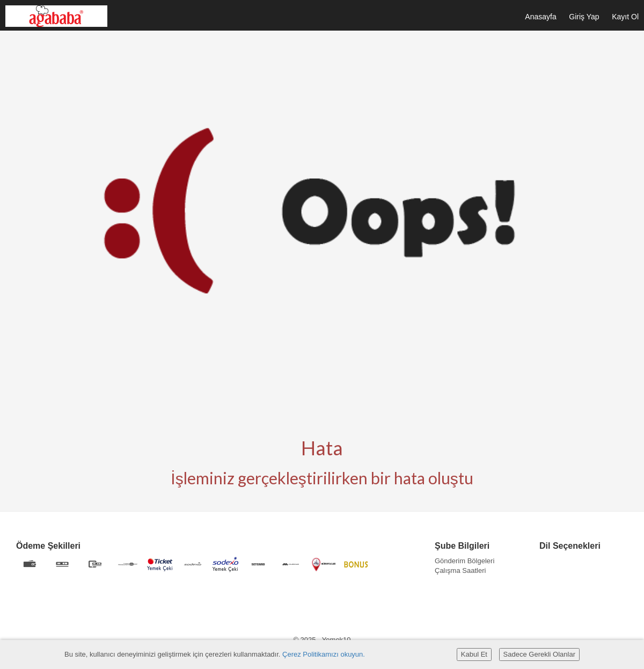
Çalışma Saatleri (460, 570)
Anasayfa (540, 17)
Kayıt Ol (625, 17)
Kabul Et (474, 654)
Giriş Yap (584, 17)
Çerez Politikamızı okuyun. (324, 654)
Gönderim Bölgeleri (464, 561)
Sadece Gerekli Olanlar (539, 654)
